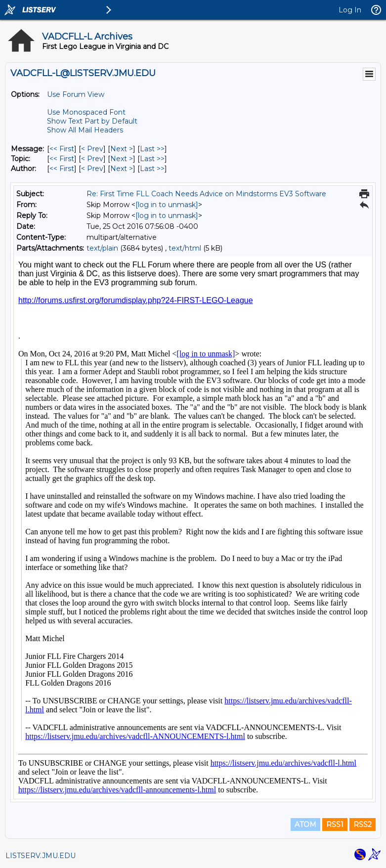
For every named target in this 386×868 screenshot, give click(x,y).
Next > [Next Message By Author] (122, 169)
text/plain (102, 248)
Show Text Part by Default (92, 121)
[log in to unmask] (167, 205)
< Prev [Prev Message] (92, 149)
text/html (185, 248)
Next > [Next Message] (122, 149)
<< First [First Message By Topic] (62, 159)
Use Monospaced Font (86, 112)
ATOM (305, 825)
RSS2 (363, 825)
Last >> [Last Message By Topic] (152, 159)
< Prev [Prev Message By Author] (92, 169)
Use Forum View (76, 94)
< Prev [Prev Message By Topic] (92, 159)
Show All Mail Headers (85, 130)
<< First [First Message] (62, 149)
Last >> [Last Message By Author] (152, 169)
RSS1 (335, 825)
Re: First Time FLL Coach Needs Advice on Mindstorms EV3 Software (206, 194)
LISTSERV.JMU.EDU (41, 856)
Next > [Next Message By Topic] (122, 159)
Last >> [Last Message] (152, 149)
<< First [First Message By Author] (62, 169)
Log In (350, 10)
